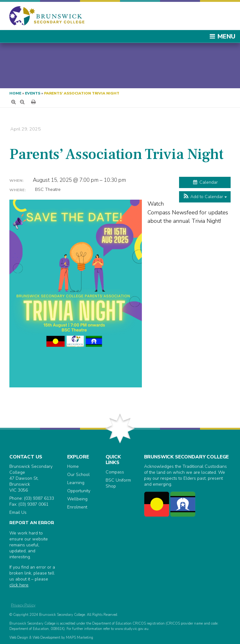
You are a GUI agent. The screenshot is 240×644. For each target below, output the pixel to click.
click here (19, 585)
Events (33, 93)
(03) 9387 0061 (33, 504)
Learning (76, 483)
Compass (115, 472)
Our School (78, 475)
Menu (222, 36)
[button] (205, 197)
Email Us (18, 512)
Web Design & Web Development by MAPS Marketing (51, 638)
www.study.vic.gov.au (132, 629)
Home (15, 93)
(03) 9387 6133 (39, 498)
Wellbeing (77, 499)
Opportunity (79, 491)
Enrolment (77, 507)
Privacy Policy (23, 605)
